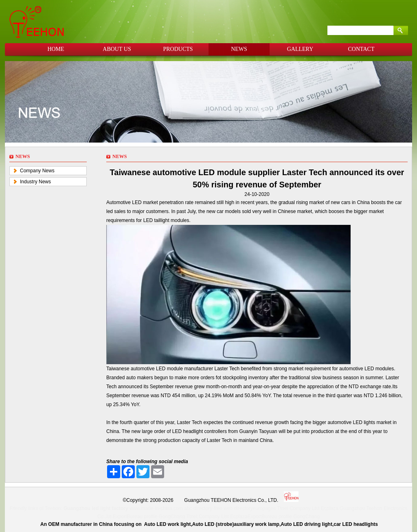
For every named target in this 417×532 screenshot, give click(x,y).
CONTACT (361, 49)
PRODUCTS (178, 49)
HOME (56, 49)
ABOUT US (117, 49)
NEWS (239, 49)
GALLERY (300, 49)
